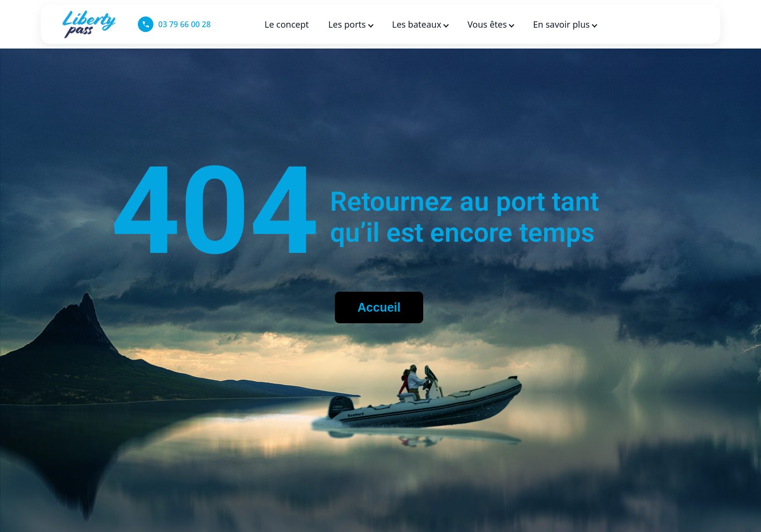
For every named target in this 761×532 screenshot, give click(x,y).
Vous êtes (490, 24)
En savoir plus (565, 24)
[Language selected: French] (676, 25)
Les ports (350, 24)
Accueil (379, 307)
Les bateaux (420, 24)
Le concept (287, 24)
